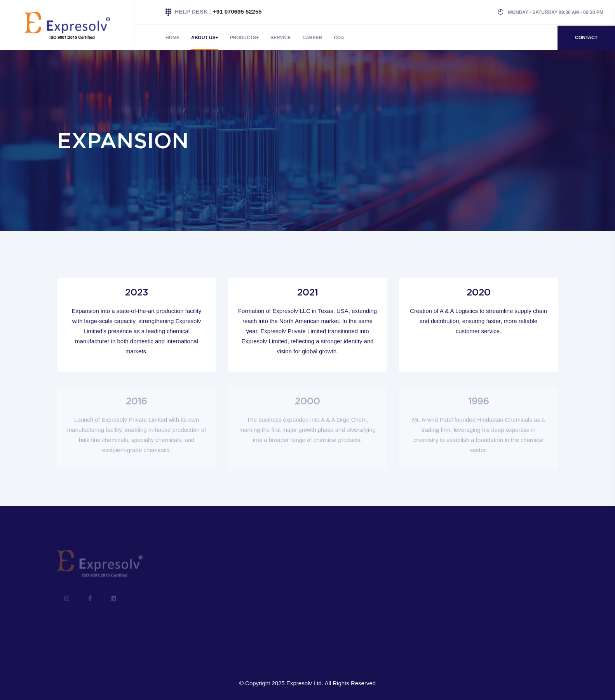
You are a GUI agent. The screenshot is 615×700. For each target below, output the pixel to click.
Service (280, 38)
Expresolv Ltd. (305, 683)
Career (313, 38)
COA (339, 38)
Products (243, 38)
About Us (203, 38)
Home (172, 38)
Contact (586, 38)
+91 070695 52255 (237, 11)
